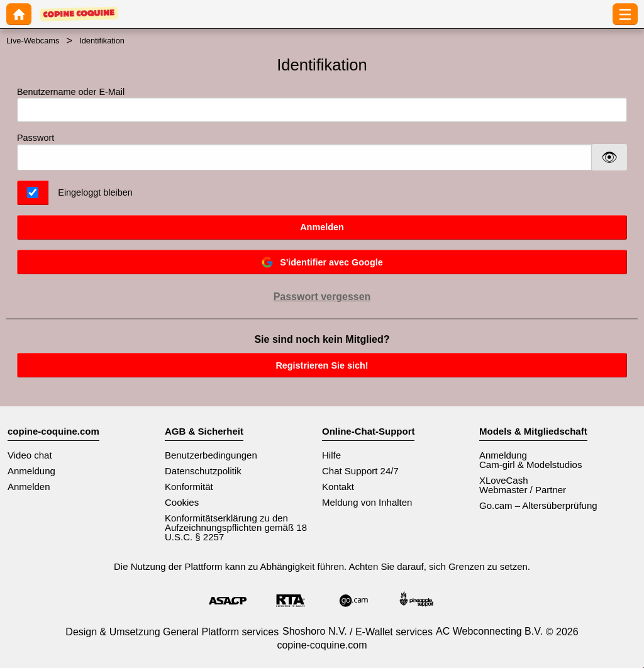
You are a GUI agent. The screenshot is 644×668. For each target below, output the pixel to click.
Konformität (189, 487)
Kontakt (338, 487)
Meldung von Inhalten (367, 502)
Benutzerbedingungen (211, 455)
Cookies (182, 502)
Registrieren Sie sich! (322, 365)
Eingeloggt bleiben (95, 192)
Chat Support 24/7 (360, 471)
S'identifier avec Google (322, 262)
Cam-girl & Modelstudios (530, 465)
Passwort (36, 138)
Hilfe (331, 455)
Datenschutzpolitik (203, 471)
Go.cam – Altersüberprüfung (538, 505)
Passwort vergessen (322, 297)
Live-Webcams (33, 41)
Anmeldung (31, 471)
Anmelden (322, 227)
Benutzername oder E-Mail (322, 105)
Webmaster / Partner (523, 490)
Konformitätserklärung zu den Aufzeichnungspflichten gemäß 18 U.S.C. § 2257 (236, 527)
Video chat (30, 455)
